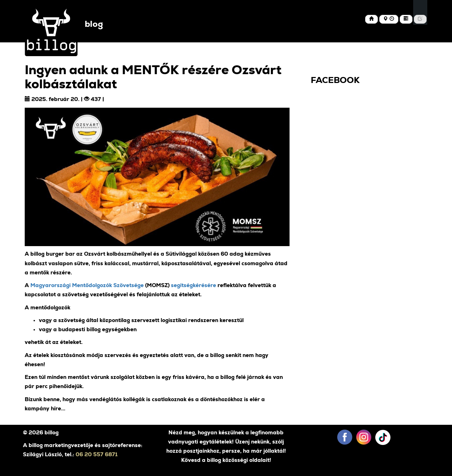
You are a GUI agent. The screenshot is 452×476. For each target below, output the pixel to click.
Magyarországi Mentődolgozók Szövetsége (87, 285)
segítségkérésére (194, 285)
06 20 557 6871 (97, 455)
